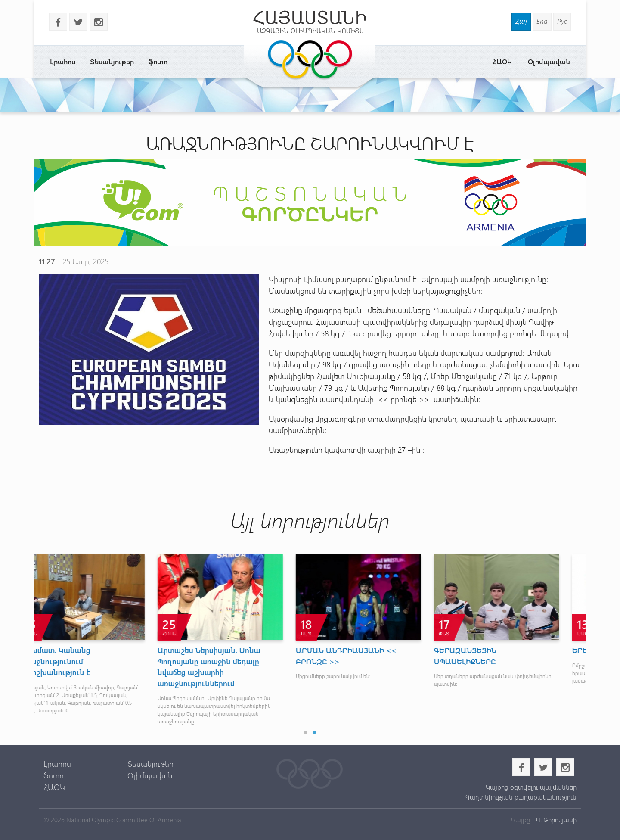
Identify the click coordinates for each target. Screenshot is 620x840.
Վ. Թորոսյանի (555, 820)
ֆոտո (158, 61)
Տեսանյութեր (112, 61)
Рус (562, 21)
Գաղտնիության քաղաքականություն (521, 797)
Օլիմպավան (549, 61)
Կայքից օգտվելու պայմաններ (531, 787)
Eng (542, 21)
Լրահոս (63, 61)
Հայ (521, 21)
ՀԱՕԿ (502, 61)
